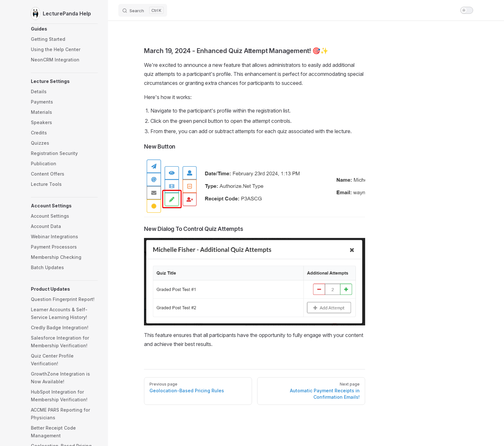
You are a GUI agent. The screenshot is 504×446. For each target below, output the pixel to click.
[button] (64, 29)
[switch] (467, 10)
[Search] (143, 10)
